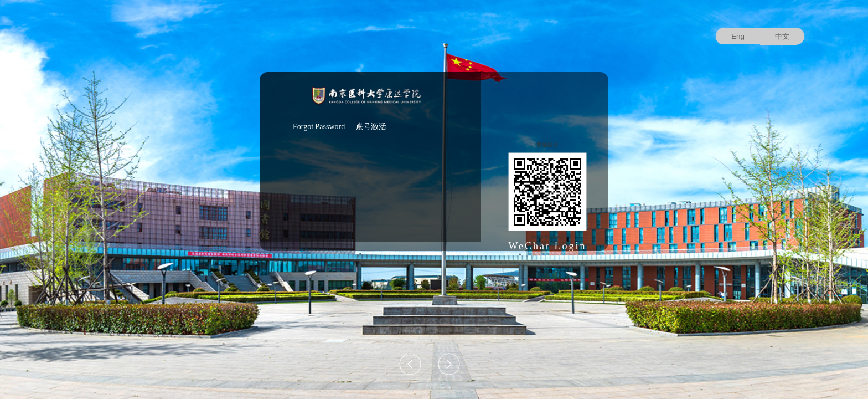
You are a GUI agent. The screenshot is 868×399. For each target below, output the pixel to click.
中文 (782, 36)
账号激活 (371, 127)
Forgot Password (319, 127)
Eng (738, 36)
